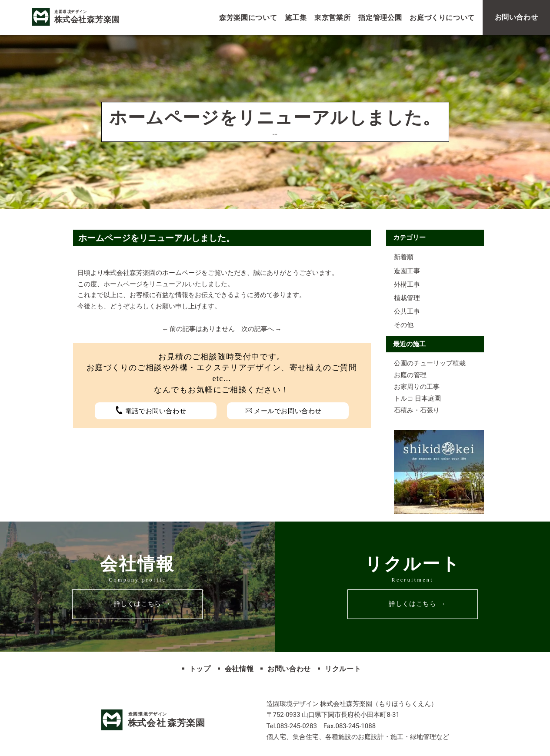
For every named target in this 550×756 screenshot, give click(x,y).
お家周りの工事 (417, 387)
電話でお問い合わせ (156, 411)
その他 (404, 325)
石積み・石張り (417, 410)
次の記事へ (258, 329)
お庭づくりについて (442, 18)
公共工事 (407, 311)
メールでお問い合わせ (288, 411)
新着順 (404, 257)
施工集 (296, 18)
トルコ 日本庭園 (418, 398)
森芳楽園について (248, 18)
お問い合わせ (289, 669)
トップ (200, 669)
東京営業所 (332, 18)
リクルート (343, 669)
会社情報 (239, 669)
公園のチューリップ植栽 (430, 363)
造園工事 (407, 271)
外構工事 (407, 284)
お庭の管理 (410, 375)
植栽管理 (407, 298)
